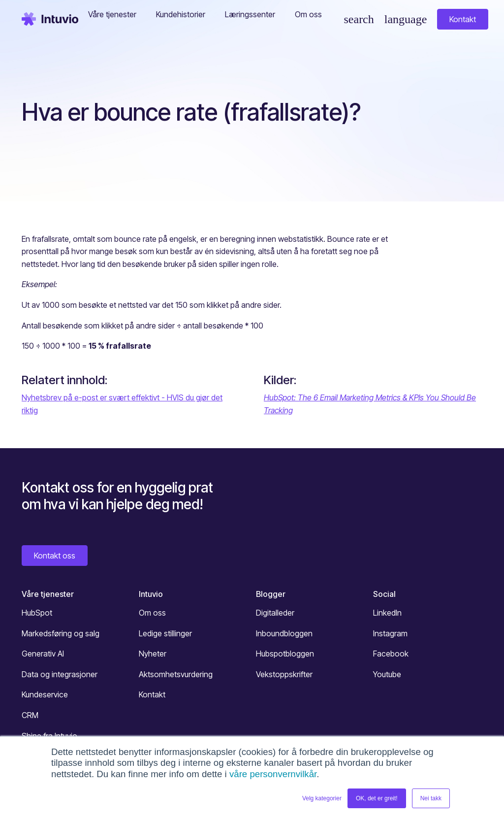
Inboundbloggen (284, 633)
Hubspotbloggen (285, 654)
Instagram (390, 633)
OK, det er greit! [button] (377, 798)
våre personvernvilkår (273, 774)
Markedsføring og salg (61, 633)
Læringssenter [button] (250, 14)
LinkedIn (387, 613)
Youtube (387, 674)
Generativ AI (43, 654)
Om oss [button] (308, 14)
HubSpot (37, 613)
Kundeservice (45, 694)
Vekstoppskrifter (284, 674)
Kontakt (463, 19)
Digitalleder (275, 613)
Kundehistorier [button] (181, 14)
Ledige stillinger (165, 633)
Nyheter (153, 654)
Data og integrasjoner (60, 674)
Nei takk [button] (431, 798)
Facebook (391, 654)
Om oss (152, 613)
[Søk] (359, 19)
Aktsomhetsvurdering (176, 674)
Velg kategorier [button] (322, 798)
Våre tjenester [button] (112, 14)
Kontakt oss (55, 556)
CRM (30, 715)
